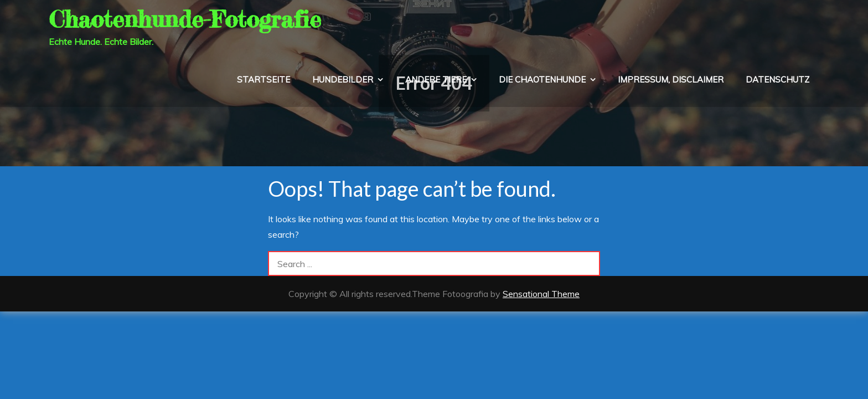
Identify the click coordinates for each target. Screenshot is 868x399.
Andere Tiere (436, 80)
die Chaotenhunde (542, 80)
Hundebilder (343, 80)
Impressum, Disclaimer (671, 80)
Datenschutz (777, 80)
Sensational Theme (541, 294)
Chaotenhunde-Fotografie (185, 19)
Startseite (263, 80)
